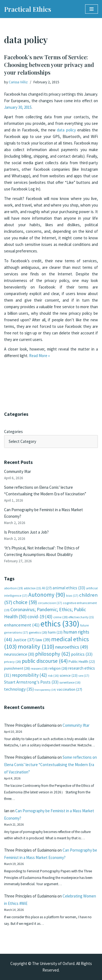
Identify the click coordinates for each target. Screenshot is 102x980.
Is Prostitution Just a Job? (26, 532)
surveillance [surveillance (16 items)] (70, 682)
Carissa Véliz (18, 82)
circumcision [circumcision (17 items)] (50, 603)
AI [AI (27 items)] (47, 588)
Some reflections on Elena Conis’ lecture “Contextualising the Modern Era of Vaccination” (50, 765)
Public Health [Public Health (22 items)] (82, 662)
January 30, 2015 (18, 107)
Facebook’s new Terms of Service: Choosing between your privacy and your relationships (49, 65)
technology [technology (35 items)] (19, 689)
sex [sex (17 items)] (84, 676)
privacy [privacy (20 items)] (13, 662)
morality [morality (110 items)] (36, 646)
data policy (66, 130)
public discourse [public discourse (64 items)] (45, 661)
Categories (13, 432)
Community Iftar (18, 471)
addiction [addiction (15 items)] (32, 588)
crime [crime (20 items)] (61, 617)
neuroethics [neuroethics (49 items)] (72, 647)
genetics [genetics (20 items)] (38, 632)
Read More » (39, 356)
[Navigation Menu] (92, 9)
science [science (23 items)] (69, 676)
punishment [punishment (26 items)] (17, 668)
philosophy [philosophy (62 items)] (53, 654)
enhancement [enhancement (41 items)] (22, 625)
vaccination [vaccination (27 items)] (69, 689)
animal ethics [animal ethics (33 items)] (69, 588)
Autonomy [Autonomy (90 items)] (47, 595)
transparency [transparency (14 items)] (45, 690)
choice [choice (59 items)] (25, 602)
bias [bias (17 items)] (72, 595)
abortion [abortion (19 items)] (13, 588)
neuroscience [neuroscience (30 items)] (19, 654)
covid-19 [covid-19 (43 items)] (40, 617)
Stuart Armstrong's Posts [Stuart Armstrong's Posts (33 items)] (31, 682)
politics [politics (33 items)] (82, 654)
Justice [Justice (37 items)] (24, 640)
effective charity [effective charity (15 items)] (81, 617)
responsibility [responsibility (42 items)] (29, 675)
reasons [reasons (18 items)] (39, 668)
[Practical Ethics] (28, 9)
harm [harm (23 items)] (55, 632)
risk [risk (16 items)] (53, 676)
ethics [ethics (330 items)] (60, 624)
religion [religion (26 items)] (58, 668)
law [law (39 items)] (43, 640)
